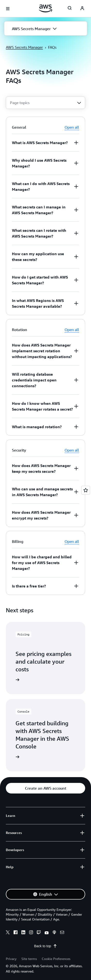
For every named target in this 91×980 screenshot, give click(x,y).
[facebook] (16, 933)
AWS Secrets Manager (24, 47)
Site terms (29, 959)
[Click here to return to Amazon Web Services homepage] (45, 8)
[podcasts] (54, 933)
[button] (45, 29)
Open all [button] (72, 127)
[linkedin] (23, 933)
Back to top (45, 946)
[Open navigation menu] (8, 9)
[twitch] (39, 933)
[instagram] (31, 933)
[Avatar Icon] (82, 9)
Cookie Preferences (56, 959)
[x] (8, 933)
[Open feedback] (86, 490)
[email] (62, 933)
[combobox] (45, 103)
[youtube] (47, 933)
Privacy (11, 959)
